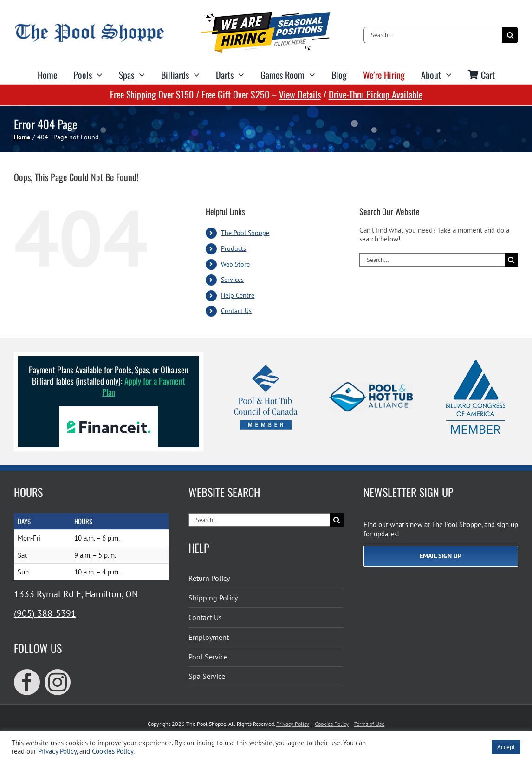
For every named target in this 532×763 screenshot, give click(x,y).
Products (234, 248)
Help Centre (238, 295)
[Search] (510, 35)
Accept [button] (506, 747)
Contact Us (236, 311)
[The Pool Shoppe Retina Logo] (89, 27)
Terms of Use (369, 724)
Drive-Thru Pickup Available (376, 94)
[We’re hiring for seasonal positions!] (266, 15)
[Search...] (433, 35)
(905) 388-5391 (45, 613)
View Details (300, 94)
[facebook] (27, 682)
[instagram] (58, 682)
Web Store (235, 264)
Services (232, 280)
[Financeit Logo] (109, 410)
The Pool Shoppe (245, 233)
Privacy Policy (293, 724)
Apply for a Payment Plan (144, 386)
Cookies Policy (332, 724)
